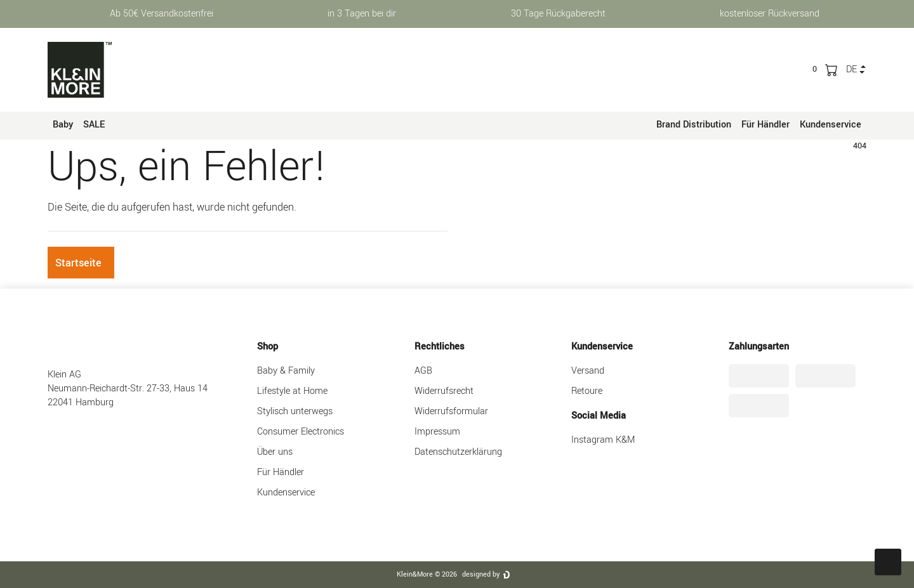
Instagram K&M (603, 440)
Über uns (275, 452)
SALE (94, 125)
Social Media (599, 416)
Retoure (587, 391)
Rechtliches (440, 347)
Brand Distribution (694, 125)
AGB (423, 371)
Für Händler (765, 125)
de (851, 69)
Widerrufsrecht (444, 391)
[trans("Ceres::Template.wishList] (815, 69)
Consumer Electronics (301, 432)
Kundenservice (831, 125)
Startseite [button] (78, 263)
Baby (63, 125)
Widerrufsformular (451, 411)
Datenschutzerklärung (458, 452)
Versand (588, 371)
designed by (481, 574)
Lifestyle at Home (292, 391)
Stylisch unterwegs (295, 411)
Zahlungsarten (759, 347)
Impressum (437, 432)
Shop (268, 347)
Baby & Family (286, 371)
